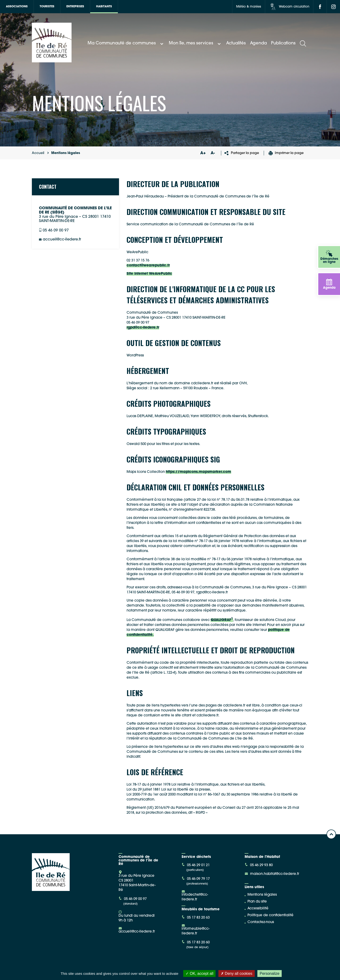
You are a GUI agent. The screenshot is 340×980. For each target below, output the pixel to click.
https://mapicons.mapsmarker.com (198, 472)
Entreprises (75, 7)
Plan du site (257, 902)
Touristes (47, 7)
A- (213, 153)
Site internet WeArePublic (149, 274)
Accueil (38, 153)
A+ (203, 153)
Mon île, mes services (195, 43)
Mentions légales (262, 895)
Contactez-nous (261, 922)
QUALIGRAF (222, 620)
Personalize (270, 974)
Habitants (104, 7)
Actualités (236, 43)
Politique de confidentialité (270, 915)
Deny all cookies (237, 974)
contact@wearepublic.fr (148, 266)
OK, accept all (199, 974)
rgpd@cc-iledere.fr (143, 328)
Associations (17, 7)
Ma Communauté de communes (126, 43)
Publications (283, 43)
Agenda (258, 43)
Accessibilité (258, 909)
